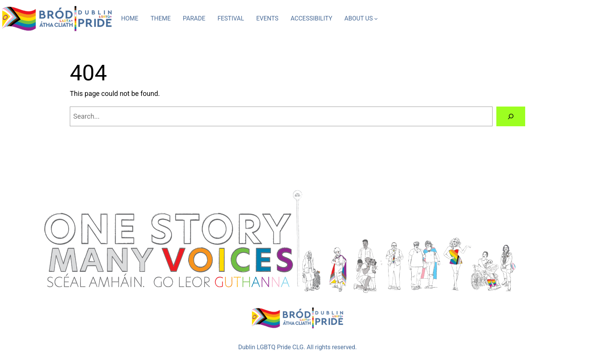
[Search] (511, 116)
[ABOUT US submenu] (376, 19)
